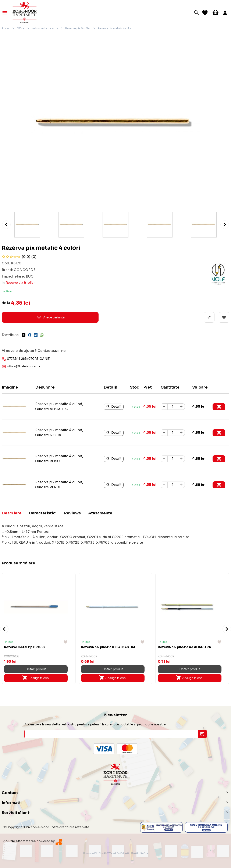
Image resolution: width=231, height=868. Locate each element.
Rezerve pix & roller (78, 28)
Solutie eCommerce (20, 841)
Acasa (6, 28)
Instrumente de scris (45, 28)
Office (21, 28)
